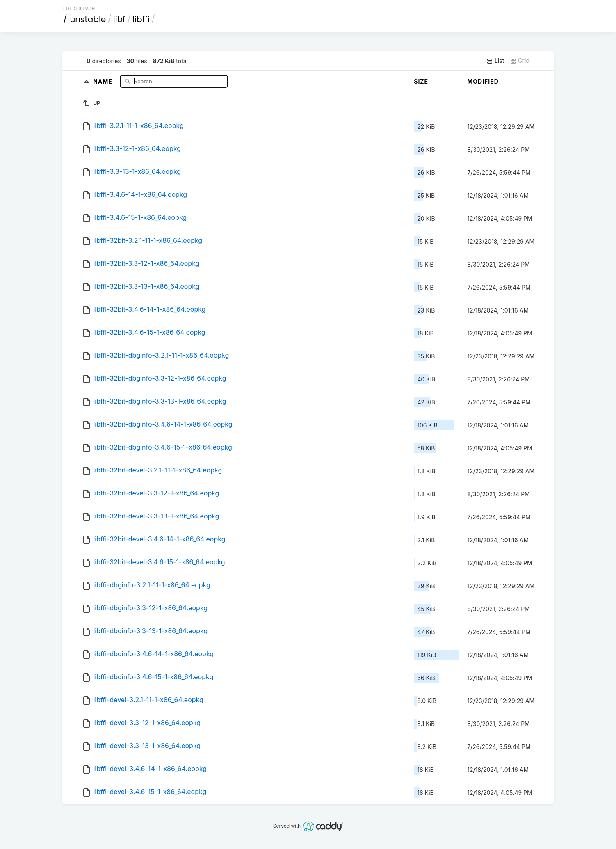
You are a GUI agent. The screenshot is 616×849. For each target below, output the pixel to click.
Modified (483, 81)
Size (421, 81)
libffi (141, 19)
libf (119, 19)
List (495, 61)
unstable (88, 19)
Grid (520, 61)
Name (104, 81)
